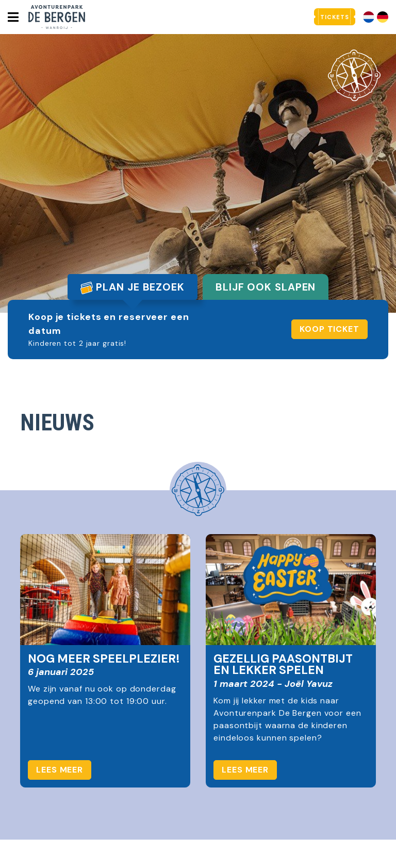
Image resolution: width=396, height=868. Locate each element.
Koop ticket (329, 329)
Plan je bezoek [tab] (133, 287)
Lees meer (60, 770)
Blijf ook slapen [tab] (266, 287)
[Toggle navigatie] (13, 17)
